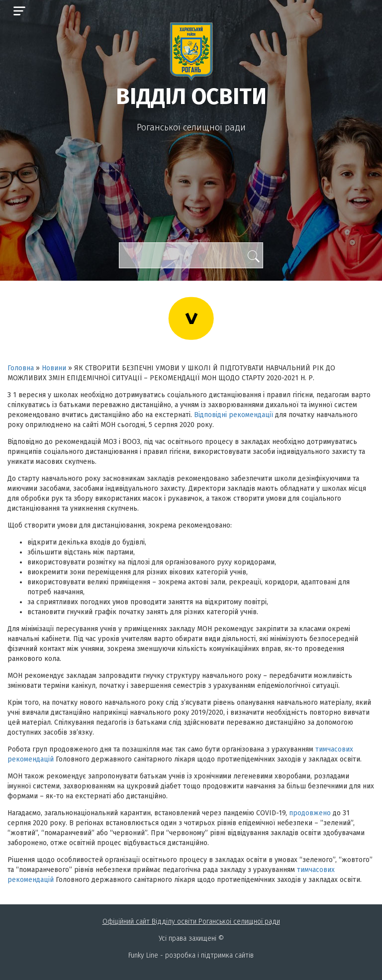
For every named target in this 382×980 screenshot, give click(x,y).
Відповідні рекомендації (234, 415)
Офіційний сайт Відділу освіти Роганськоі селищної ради (191, 922)
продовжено (310, 813)
